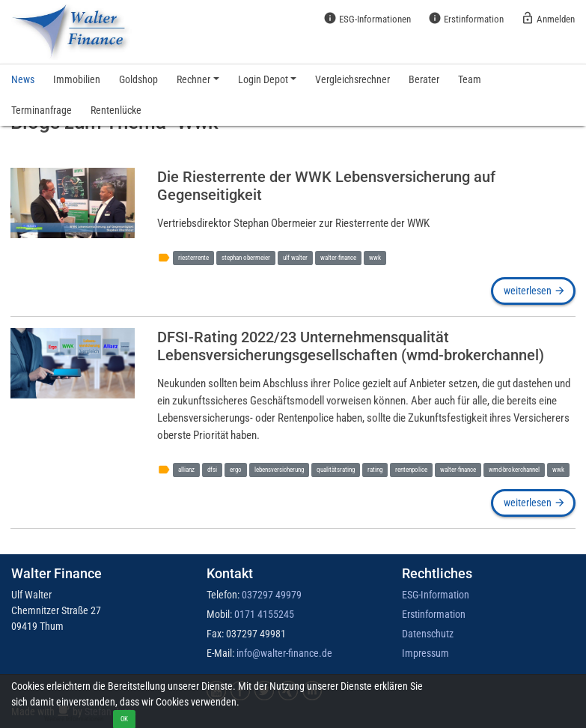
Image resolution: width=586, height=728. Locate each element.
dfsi (212, 469)
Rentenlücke (116, 110)
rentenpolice (411, 469)
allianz (186, 469)
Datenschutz (428, 634)
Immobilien (77, 79)
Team (470, 79)
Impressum (425, 653)
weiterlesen (534, 291)
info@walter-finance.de (284, 653)
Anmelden (548, 18)
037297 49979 (272, 595)
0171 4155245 (264, 614)
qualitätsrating (336, 469)
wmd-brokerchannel (514, 469)
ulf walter (295, 257)
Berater (424, 79)
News (23, 79)
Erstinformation (466, 18)
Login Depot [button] (263, 79)
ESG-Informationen (367, 18)
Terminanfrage (42, 110)
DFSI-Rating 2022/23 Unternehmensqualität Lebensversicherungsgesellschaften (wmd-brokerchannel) (351, 346)
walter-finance (338, 257)
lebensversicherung (279, 469)
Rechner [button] (193, 79)
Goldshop (138, 79)
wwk (375, 257)
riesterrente (193, 257)
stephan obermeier (246, 257)
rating (375, 469)
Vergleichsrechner (352, 79)
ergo (236, 469)
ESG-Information (436, 595)
